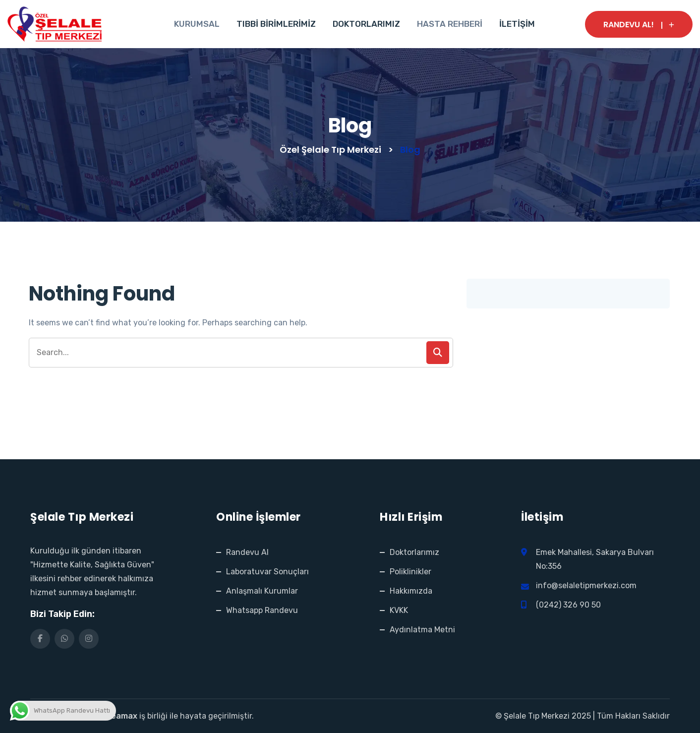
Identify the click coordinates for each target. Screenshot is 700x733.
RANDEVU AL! (639, 25)
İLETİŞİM (517, 24)
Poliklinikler (410, 572)
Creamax (120, 716)
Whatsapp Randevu (262, 610)
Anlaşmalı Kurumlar (262, 591)
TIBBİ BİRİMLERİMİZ (276, 24)
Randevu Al (247, 552)
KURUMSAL (197, 24)
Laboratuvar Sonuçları (267, 572)
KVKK (399, 610)
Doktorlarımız (414, 552)
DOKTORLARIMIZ (366, 24)
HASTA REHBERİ (450, 24)
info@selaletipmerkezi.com (586, 585)
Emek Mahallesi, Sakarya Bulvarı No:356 (596, 559)
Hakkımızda (411, 591)
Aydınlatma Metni (422, 630)
